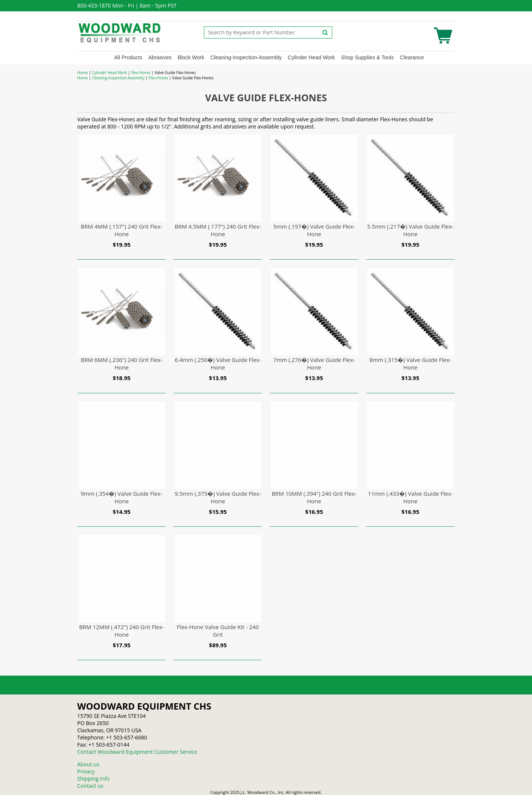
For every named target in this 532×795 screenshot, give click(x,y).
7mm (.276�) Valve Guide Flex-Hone (314, 363)
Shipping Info (94, 779)
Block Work (191, 57)
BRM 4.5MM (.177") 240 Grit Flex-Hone (218, 230)
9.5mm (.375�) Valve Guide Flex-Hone (218, 497)
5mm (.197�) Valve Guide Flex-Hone (314, 230)
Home (83, 73)
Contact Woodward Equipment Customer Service (137, 752)
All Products (128, 57)
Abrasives (160, 57)
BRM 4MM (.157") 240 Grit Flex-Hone (122, 230)
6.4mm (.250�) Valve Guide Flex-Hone (218, 363)
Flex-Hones (141, 73)
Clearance (412, 57)
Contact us (90, 786)
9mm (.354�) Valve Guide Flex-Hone (122, 497)
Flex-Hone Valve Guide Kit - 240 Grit (218, 631)
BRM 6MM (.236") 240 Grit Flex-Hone (122, 363)
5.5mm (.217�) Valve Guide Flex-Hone (410, 230)
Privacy (86, 771)
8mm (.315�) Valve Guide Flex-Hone (411, 363)
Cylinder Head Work (311, 57)
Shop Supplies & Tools (367, 57)
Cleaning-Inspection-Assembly (246, 57)
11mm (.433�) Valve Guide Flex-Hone (410, 497)
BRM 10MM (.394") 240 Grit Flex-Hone (314, 497)
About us (88, 764)
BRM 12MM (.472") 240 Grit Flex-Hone (121, 631)
